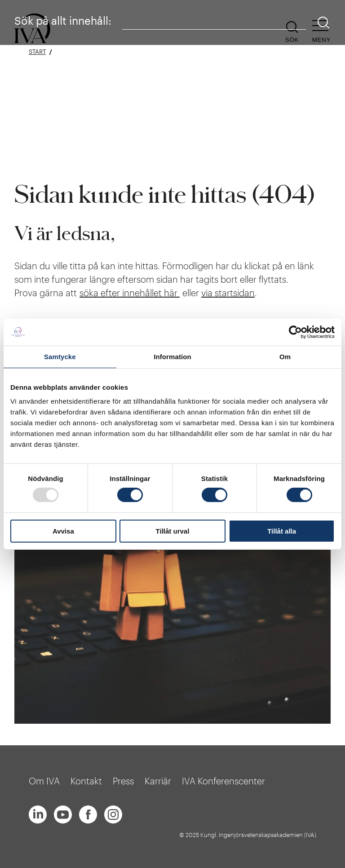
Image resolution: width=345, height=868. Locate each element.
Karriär (158, 781)
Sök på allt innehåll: (63, 20)
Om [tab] (285, 356)
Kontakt (86, 781)
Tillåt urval (173, 531)
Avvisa (63, 531)
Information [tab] (172, 356)
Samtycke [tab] (60, 356)
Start (37, 52)
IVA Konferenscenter (223, 781)
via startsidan (228, 293)
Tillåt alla (282, 531)
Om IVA (44, 781)
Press (123, 781)
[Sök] (324, 23)
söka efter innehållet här (130, 293)
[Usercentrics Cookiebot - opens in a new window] (295, 332)
